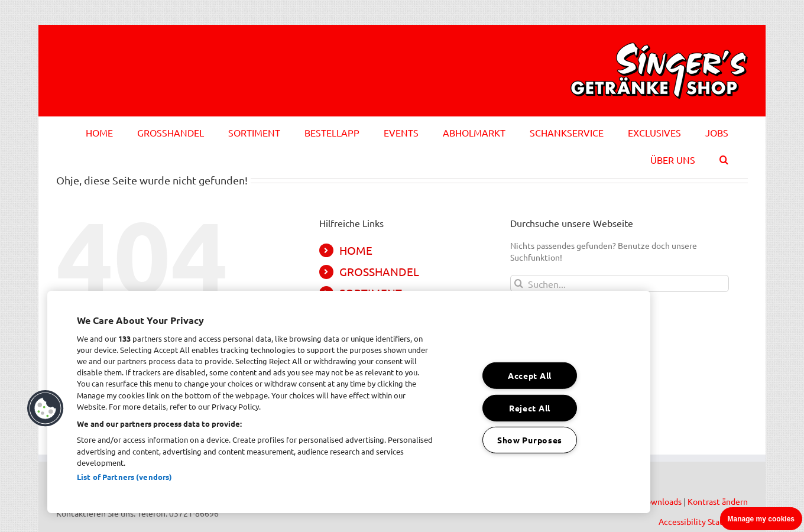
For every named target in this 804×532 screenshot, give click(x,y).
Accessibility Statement (703, 521)
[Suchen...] (620, 283)
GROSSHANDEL (379, 271)
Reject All (530, 407)
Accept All (530, 375)
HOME (356, 250)
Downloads (661, 501)
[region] (349, 402)
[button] (724, 158)
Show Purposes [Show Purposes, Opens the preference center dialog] (530, 440)
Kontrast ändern (718, 501)
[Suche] (519, 283)
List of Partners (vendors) (124, 477)
